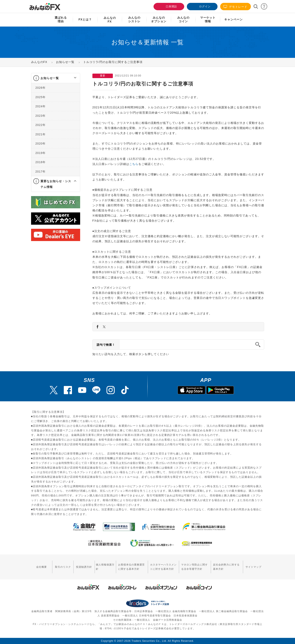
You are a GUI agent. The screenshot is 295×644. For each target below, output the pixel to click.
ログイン (202, 6)
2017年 (40, 172)
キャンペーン (233, 19)
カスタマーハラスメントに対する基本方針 (163, 567)
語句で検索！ (106, 345)
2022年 (40, 125)
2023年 (40, 116)
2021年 (40, 134)
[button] (71, 78)
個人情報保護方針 (104, 567)
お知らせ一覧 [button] (50, 78)
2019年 (40, 153)
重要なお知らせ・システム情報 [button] (56, 184)
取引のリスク (62, 567)
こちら (134, 164)
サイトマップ (254, 567)
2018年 (40, 162)
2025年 (40, 97)
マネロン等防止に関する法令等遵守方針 (194, 567)
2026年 (40, 88)
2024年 (40, 106)
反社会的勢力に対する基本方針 (226, 567)
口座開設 (168, 6)
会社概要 (42, 567)
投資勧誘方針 (83, 567)
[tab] (56, 78)
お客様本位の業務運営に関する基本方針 (130, 567)
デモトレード (236, 7)
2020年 (40, 144)
